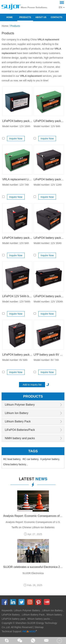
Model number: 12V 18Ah (16, 126)
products (33, 396)
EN (60, 7)
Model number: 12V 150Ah (48, 302)
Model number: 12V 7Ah (16, 185)
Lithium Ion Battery (16, 413)
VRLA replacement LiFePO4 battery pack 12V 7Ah (17, 179)
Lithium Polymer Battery (20, 405)
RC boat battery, (12, 459)
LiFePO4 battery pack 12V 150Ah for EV (49, 296)
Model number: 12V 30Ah (48, 243)
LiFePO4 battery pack (13, 619)
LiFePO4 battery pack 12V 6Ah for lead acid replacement (49, 121)
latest (33, 479)
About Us (41, 17)
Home (10, 17)
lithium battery (54, 615)
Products (25, 17)
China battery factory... (15, 464)
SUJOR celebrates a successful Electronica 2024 (33, 567)
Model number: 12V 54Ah (16, 302)
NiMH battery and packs (20, 438)
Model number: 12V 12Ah (48, 185)
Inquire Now (16, 139)
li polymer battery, (50, 459)
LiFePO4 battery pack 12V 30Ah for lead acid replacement (49, 238)
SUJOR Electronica (33, 573)
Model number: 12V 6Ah (47, 126)
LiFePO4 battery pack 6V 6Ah (17, 355)
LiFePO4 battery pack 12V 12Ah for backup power (49, 179)
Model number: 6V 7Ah (46, 360)
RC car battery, (31, 459)
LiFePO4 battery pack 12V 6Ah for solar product (17, 238)
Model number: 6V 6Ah (15, 360)
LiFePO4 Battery (11, 615)
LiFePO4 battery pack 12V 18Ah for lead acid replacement (17, 121)
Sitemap (39, 627)
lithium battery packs (39, 619)
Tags (33, 451)
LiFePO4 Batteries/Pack (20, 430)
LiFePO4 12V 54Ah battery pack (17, 296)
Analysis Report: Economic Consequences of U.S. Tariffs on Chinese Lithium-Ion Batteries (33, 516)
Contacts (56, 17)
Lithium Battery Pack (18, 421)
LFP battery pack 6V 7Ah (49, 355)
